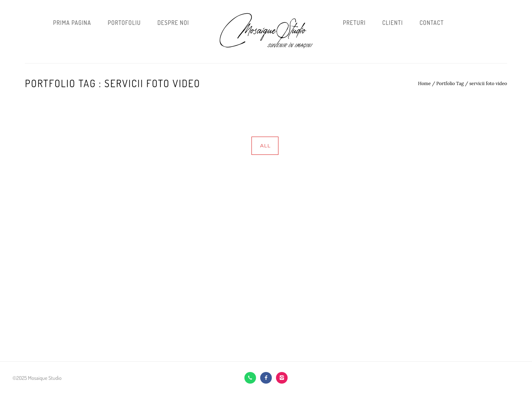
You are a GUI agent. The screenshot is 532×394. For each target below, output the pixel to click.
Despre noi (173, 23)
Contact (431, 23)
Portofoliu (124, 23)
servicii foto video (488, 83)
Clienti (393, 23)
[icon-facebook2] (268, 378)
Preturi (354, 23)
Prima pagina (72, 23)
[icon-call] (252, 378)
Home (425, 83)
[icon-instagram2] (282, 378)
